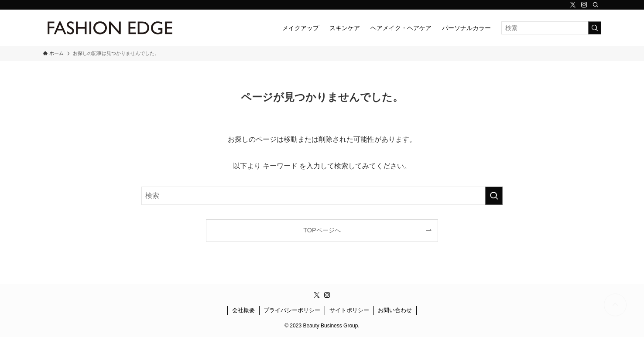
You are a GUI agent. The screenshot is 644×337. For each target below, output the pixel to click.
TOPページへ (322, 230)
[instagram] (584, 5)
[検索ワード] (551, 28)
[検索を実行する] (595, 28)
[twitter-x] (573, 5)
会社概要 (243, 310)
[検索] (596, 5)
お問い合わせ (395, 310)
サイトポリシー (349, 310)
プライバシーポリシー (292, 310)
